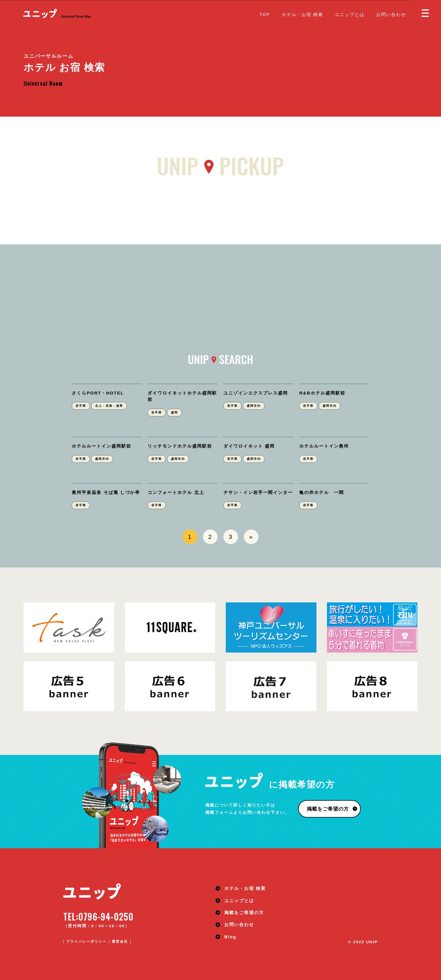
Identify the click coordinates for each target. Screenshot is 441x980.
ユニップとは (350, 14)
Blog (230, 937)
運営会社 (120, 942)
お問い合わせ (391, 14)
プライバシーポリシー (86, 942)
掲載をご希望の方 (327, 809)
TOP (265, 14)
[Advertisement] (220, 311)
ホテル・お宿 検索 (302, 14)
